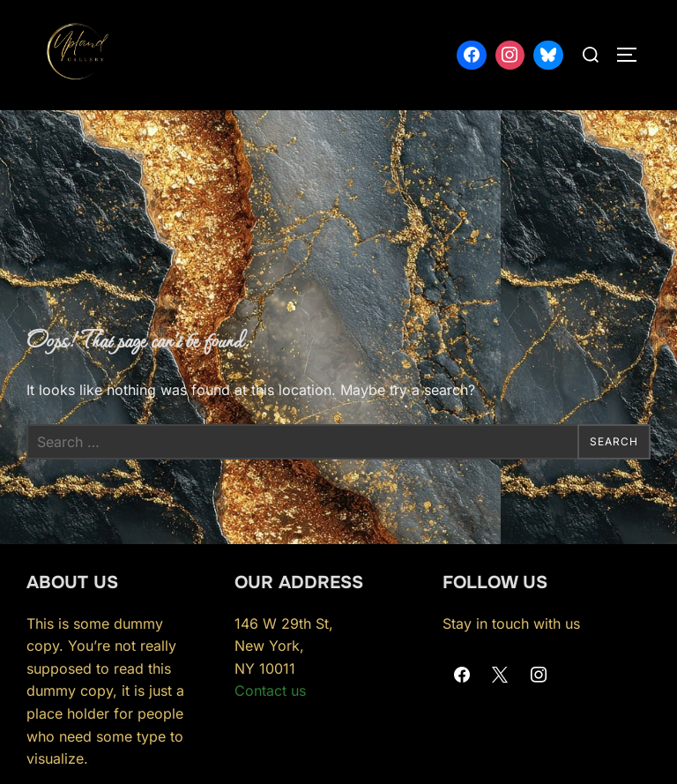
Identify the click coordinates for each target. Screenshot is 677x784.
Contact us (270, 691)
